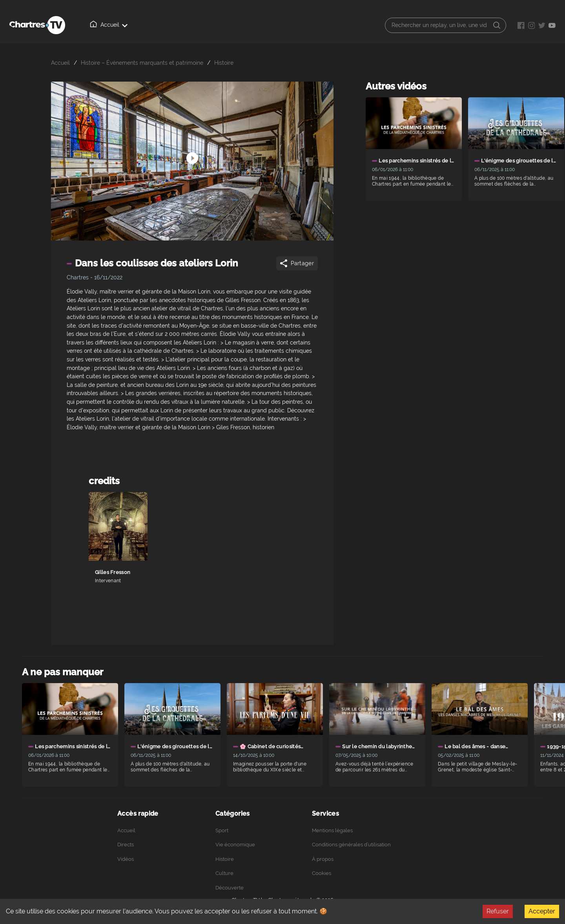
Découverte (230, 888)
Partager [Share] (296, 263)
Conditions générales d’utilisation (351, 845)
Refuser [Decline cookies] (498, 911)
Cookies (322, 873)
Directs (133, 25)
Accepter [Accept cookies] (542, 911)
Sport (222, 830)
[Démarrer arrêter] (192, 147)
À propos (204, 25)
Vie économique (235, 845)
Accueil (98, 25)
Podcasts (242, 25)
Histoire (224, 63)
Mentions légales (332, 830)
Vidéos (168, 25)
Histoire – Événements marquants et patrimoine (142, 63)
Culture (224, 873)
